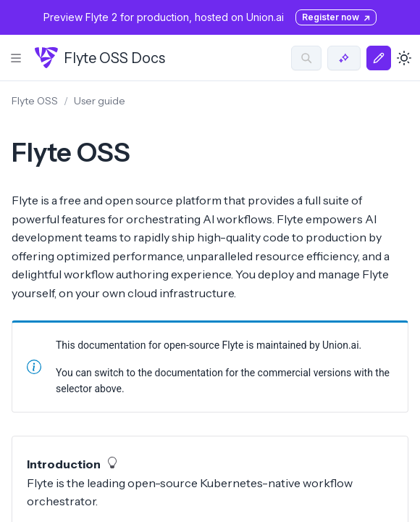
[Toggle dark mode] (404, 58)
